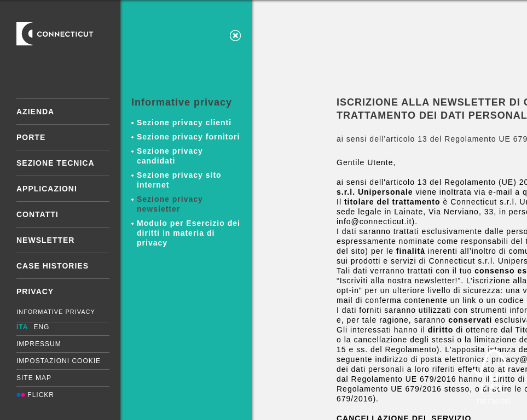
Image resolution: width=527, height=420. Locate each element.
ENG (41, 327)
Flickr (35, 395)
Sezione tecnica (56, 163)
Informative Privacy (56, 312)
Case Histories (53, 266)
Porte (31, 137)
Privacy (35, 291)
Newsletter (45, 240)
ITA (22, 327)
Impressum (39, 344)
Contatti (37, 214)
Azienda (35, 112)
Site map (34, 378)
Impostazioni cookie (59, 361)
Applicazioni (47, 189)
